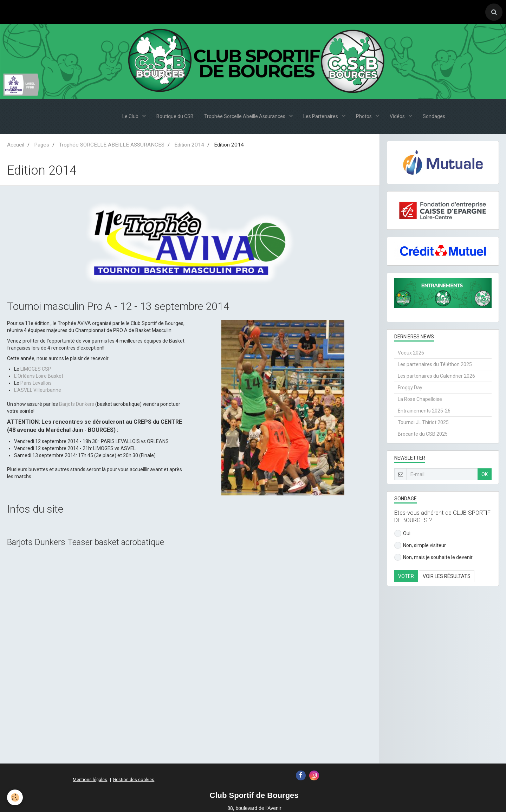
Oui (402, 533)
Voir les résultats (447, 576)
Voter (406, 576)
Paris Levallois (36, 383)
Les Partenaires (321, 116)
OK (485, 474)
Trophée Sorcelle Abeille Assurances (245, 116)
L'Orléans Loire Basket (39, 376)
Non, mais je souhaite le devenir (433, 557)
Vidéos (398, 116)
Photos (364, 116)
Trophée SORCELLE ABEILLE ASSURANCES (112, 145)
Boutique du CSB (175, 116)
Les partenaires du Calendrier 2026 (436, 376)
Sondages (434, 116)
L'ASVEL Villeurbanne (38, 390)
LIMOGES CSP (36, 369)
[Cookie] (15, 797)
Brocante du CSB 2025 (423, 434)
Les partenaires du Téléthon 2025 (435, 364)
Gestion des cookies (134, 779)
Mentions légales (90, 779)
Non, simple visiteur (420, 545)
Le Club (131, 116)
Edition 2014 (189, 145)
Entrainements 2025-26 (424, 411)
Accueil (16, 145)
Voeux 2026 (411, 353)
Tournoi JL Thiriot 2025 (423, 422)
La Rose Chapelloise (420, 399)
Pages (42, 145)
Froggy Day (410, 388)
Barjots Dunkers (77, 404)
